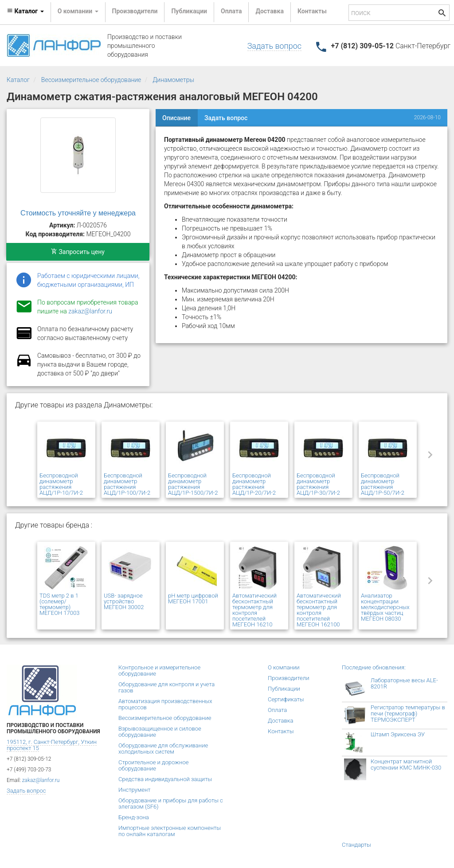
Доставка (269, 11)
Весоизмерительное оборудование (91, 80)
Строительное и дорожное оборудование (153, 765)
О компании (284, 667)
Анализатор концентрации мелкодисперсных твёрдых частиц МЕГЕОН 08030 (385, 607)
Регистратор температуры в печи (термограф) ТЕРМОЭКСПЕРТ (408, 714)
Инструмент (134, 790)
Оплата (231, 11)
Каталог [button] (25, 11)
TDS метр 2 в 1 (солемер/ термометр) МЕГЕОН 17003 (59, 604)
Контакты (312, 11)
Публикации (189, 11)
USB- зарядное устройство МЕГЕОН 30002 (124, 601)
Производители (135, 11)
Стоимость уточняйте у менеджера (78, 213)
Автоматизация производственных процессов (165, 704)
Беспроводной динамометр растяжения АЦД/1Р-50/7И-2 (383, 484)
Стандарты (356, 845)
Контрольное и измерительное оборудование (159, 671)
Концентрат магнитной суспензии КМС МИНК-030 (406, 764)
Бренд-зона (134, 817)
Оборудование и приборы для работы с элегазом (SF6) (171, 803)
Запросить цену (78, 252)
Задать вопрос (274, 46)
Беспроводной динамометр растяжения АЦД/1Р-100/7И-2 (127, 484)
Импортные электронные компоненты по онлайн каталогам (170, 831)
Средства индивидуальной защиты (165, 779)
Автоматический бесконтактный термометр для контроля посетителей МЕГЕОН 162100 (319, 610)
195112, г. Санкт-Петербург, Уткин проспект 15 (52, 745)
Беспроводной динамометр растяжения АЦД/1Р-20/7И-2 (254, 484)
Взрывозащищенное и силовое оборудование (160, 732)
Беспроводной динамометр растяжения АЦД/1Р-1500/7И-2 (193, 484)
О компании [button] (78, 11)
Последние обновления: (374, 667)
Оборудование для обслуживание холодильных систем (163, 749)
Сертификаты (286, 699)
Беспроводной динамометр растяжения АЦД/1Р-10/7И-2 (61, 484)
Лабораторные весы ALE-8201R (404, 683)
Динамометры (173, 80)
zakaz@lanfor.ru (90, 311)
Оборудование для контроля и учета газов (166, 687)
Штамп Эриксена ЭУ (398, 734)
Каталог (18, 80)
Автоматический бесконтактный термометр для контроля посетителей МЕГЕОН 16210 (254, 610)
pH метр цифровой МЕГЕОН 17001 (193, 598)
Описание (176, 118)
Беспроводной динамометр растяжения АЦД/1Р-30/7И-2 (318, 484)
